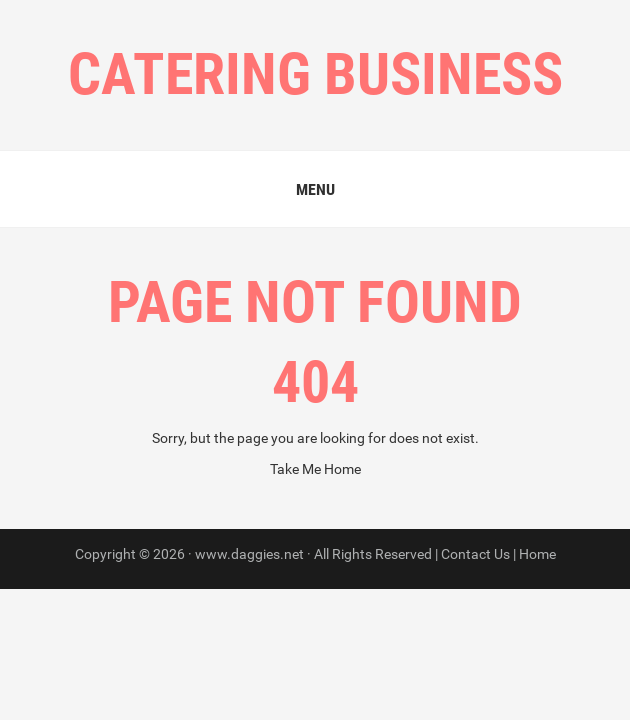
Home (537, 554)
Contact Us (475, 554)
